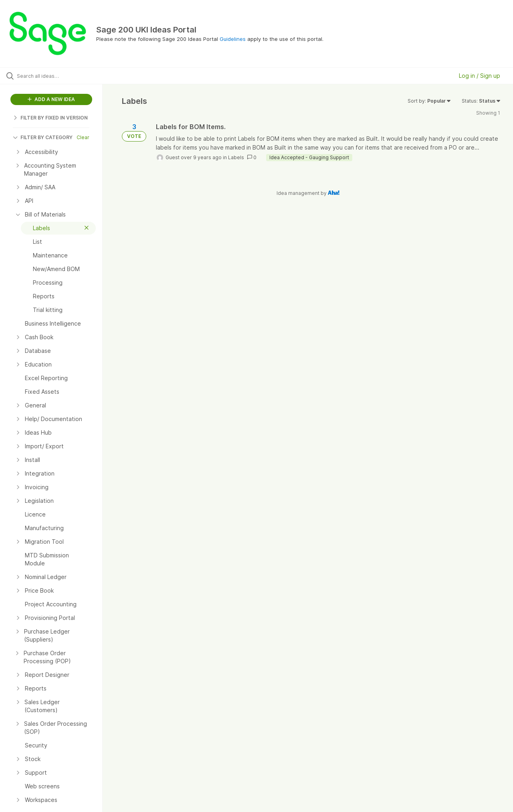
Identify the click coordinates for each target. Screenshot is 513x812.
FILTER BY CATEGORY (43, 137)
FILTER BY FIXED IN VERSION (50, 118)
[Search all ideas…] (61, 76)
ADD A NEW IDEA (51, 99)
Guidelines (233, 39)
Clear (83, 137)
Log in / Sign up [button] (480, 76)
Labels (236, 157)
